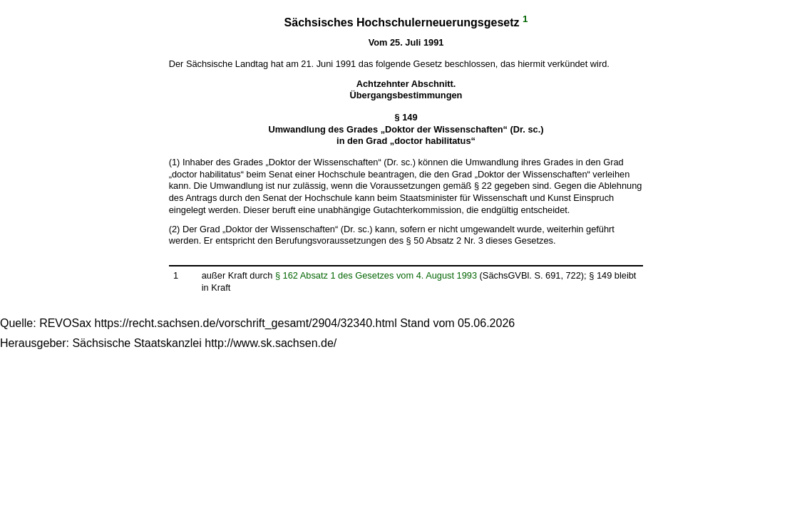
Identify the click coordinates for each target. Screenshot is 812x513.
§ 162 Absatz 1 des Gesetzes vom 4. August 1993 (376, 275)
